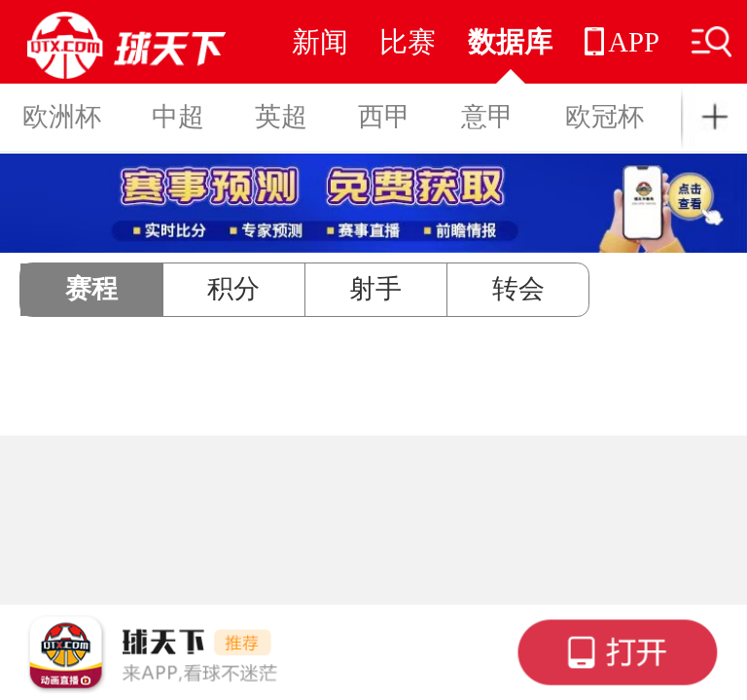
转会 (518, 289)
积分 (233, 289)
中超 (178, 117)
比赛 (408, 42)
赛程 (91, 289)
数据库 (510, 42)
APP (622, 42)
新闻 (320, 42)
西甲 (384, 117)
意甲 (487, 117)
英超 (281, 117)
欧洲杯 (62, 117)
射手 (375, 289)
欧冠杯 (605, 117)
